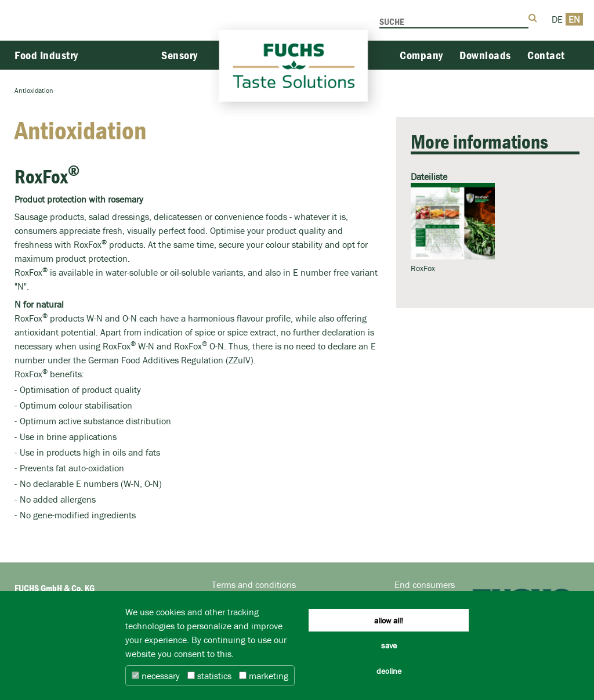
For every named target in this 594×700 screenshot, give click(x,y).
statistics (209, 676)
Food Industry (46, 55)
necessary (156, 676)
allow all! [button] (389, 620)
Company (421, 55)
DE (557, 19)
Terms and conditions (254, 584)
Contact (546, 55)
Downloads (485, 55)
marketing (264, 676)
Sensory (180, 55)
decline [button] (389, 671)
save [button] (389, 645)
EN (574, 19)
